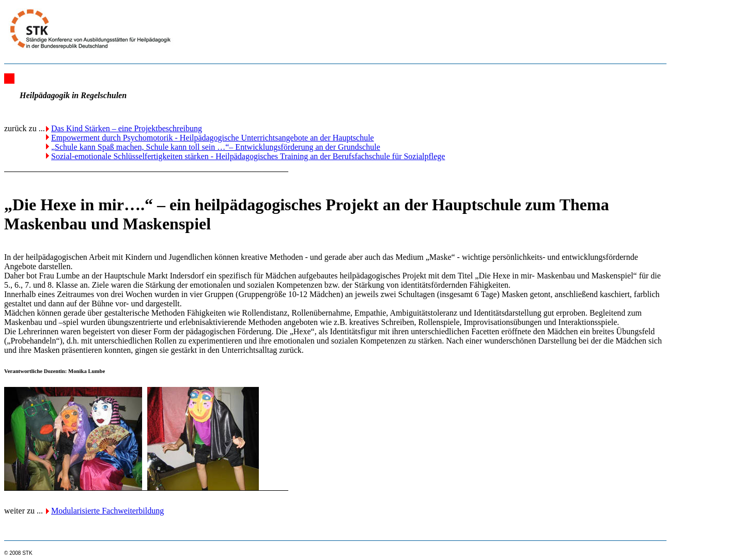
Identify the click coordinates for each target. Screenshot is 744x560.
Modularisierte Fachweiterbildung (107, 511)
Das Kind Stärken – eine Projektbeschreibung (127, 128)
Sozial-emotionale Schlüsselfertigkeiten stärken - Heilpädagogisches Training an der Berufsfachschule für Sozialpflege (248, 156)
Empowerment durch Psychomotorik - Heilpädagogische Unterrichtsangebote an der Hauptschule (213, 138)
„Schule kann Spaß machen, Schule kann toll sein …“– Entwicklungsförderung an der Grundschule (216, 147)
